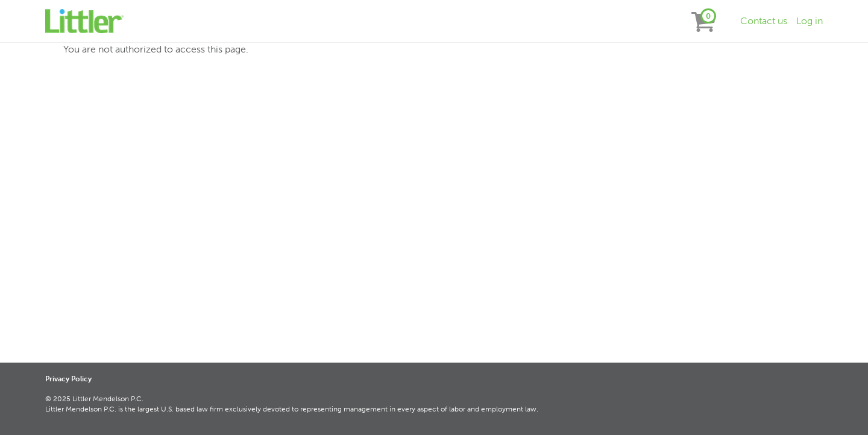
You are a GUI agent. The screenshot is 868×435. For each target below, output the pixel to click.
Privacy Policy (68, 379)
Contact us (764, 21)
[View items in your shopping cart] (703, 21)
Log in (810, 21)
